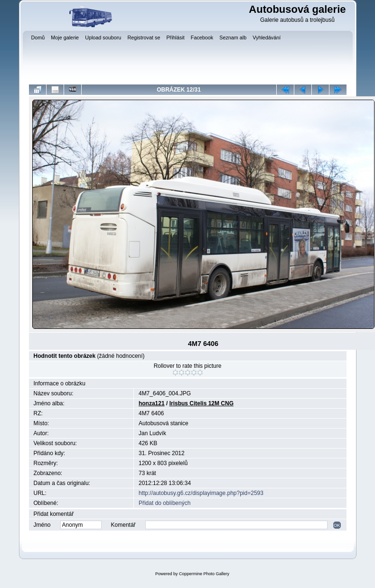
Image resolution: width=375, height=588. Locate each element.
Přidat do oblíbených (164, 503)
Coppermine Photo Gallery (204, 574)
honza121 (152, 403)
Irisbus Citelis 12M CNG (202, 403)
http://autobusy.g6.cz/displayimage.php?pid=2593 (201, 493)
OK (337, 525)
